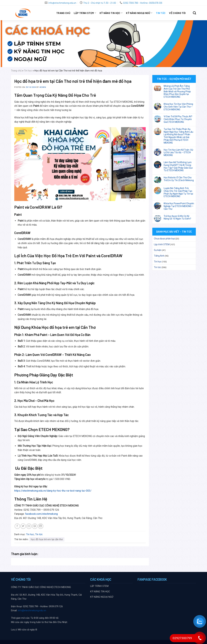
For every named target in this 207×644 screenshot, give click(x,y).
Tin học (28, 71)
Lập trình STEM (162, 244)
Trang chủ (63, 13)
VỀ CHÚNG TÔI (177, 13)
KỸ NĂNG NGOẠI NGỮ (139, 13)
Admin (43, 87)
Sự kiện (158, 250)
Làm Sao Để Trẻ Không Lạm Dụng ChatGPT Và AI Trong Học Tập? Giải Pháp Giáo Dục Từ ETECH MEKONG (178, 166)
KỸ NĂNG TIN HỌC (111, 13)
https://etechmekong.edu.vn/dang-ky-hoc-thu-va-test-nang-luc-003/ (53, 491)
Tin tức (161, 13)
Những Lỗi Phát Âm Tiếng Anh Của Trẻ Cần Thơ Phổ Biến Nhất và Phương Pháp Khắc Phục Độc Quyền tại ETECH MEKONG (177, 91)
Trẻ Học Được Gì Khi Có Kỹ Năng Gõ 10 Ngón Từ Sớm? (177, 217)
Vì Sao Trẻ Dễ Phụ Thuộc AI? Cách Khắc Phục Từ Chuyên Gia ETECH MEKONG (178, 119)
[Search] (194, 13)
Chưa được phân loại (164, 239)
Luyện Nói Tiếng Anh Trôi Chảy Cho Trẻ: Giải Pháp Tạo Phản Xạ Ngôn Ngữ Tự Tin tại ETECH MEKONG (178, 192)
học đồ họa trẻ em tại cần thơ (47, 539)
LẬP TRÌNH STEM (85, 13)
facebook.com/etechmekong (41, 514)
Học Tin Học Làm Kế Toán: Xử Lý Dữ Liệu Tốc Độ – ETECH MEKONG (178, 153)
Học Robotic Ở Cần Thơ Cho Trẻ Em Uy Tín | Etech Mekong (179, 179)
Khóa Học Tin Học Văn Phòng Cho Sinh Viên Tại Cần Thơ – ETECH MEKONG (178, 107)
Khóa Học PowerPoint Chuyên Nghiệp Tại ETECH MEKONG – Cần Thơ (179, 206)
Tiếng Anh (159, 256)
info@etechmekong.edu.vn (32, 611)
